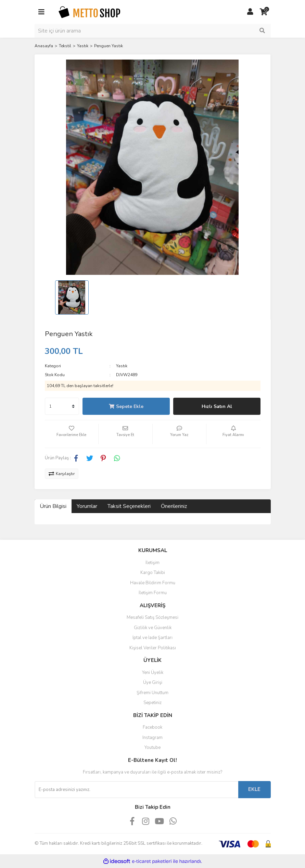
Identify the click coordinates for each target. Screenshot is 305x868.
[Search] (153, 31)
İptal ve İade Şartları (152, 638)
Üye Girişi (153, 682)
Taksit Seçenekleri (129, 506)
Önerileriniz (174, 506)
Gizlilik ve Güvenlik (153, 628)
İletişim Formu (153, 593)
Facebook (152, 727)
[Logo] (89, 12)
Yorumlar (87, 506)
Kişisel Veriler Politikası (153, 648)
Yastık (122, 366)
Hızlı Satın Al (217, 406)
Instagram (152, 738)
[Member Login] (250, 12)
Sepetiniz (152, 703)
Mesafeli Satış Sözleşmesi (152, 617)
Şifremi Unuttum (152, 693)
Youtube (152, 748)
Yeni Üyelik (153, 673)
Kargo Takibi (153, 573)
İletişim (152, 563)
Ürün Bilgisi (53, 506)
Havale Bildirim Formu (153, 583)
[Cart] (264, 12)
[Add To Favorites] (72, 434)
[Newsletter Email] (136, 790)
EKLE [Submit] (254, 789)
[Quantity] (62, 406)
